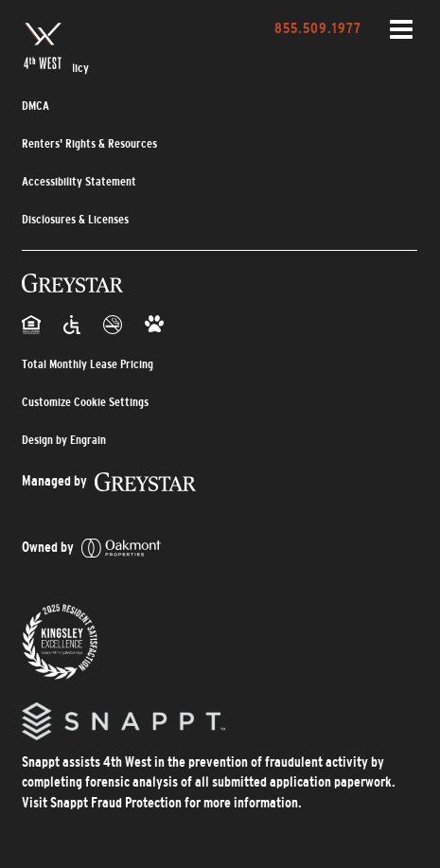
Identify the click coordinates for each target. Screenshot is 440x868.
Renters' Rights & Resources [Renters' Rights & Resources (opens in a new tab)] (89, 143)
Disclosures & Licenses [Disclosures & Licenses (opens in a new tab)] (75, 219)
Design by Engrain (64, 440)
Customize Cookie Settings (85, 402)
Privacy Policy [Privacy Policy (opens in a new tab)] (55, 68)
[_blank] (109, 480)
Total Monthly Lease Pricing (88, 364)
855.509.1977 (318, 28)
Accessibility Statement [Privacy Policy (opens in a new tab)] (79, 181)
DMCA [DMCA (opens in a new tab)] (35, 106)
